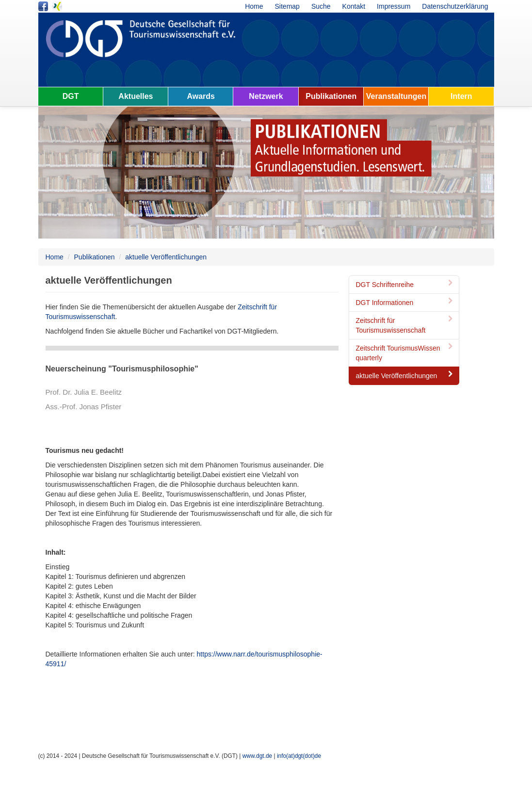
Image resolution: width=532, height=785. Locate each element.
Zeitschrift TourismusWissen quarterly (405, 353)
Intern (461, 96)
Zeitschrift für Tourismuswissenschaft (405, 325)
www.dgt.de (257, 756)
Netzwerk (266, 96)
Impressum (394, 6)
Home (254, 6)
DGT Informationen (405, 303)
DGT (71, 96)
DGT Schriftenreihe (405, 285)
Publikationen (331, 96)
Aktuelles (136, 96)
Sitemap (287, 6)
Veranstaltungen (396, 96)
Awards (201, 96)
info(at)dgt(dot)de (299, 756)
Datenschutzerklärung (455, 6)
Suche (321, 6)
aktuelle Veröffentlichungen (166, 257)
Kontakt (354, 6)
